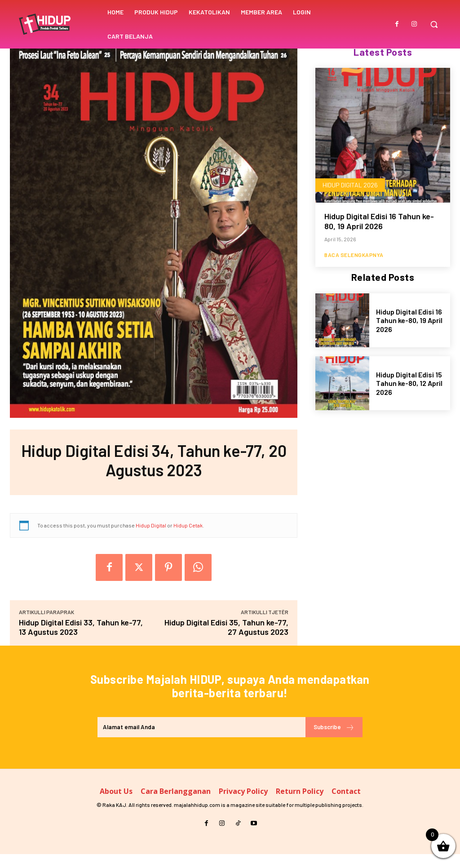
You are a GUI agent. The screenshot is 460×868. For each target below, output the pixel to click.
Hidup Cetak (188, 525)
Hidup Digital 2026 (350, 185)
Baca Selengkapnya (354, 255)
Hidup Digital (151, 525)
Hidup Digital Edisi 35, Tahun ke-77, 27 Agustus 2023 (226, 627)
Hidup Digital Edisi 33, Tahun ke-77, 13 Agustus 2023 (81, 627)
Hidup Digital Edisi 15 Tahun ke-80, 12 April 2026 (409, 384)
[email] (199, 740)
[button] (434, 24)
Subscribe (331, 740)
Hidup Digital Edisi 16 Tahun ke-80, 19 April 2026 (379, 221)
